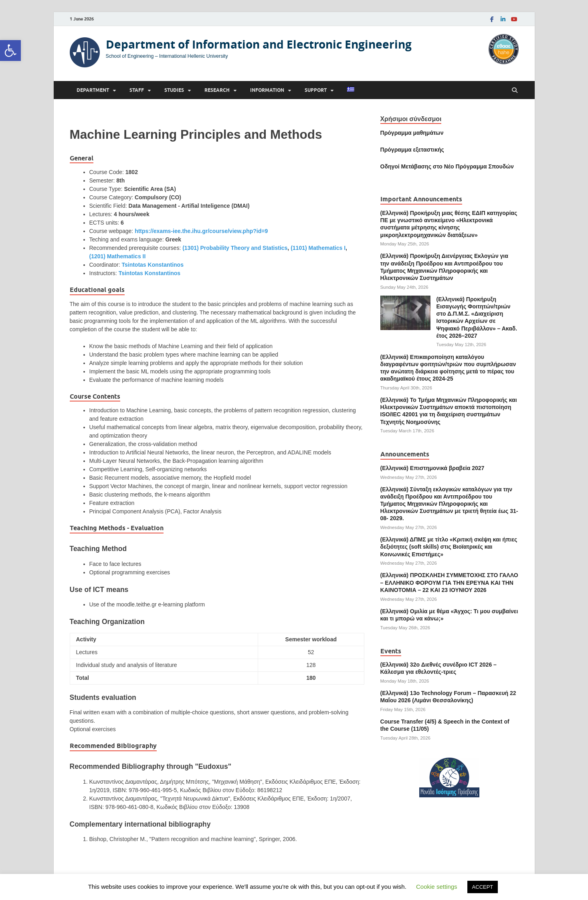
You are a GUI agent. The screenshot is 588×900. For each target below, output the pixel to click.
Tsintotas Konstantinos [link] (153, 265)
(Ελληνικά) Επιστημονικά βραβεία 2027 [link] (432, 468)
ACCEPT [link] (483, 887)
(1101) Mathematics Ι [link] (318, 248)
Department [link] (93, 90)
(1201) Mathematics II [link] (118, 256)
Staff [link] (137, 90)
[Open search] (515, 90)
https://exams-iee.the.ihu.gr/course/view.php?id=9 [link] (201, 231)
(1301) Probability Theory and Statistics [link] (235, 248)
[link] (10, 51)
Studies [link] (174, 90)
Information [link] (267, 90)
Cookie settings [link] (437, 887)
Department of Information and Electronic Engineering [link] (259, 44)
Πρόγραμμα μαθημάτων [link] (412, 133)
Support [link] (316, 90)
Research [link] (217, 90)
